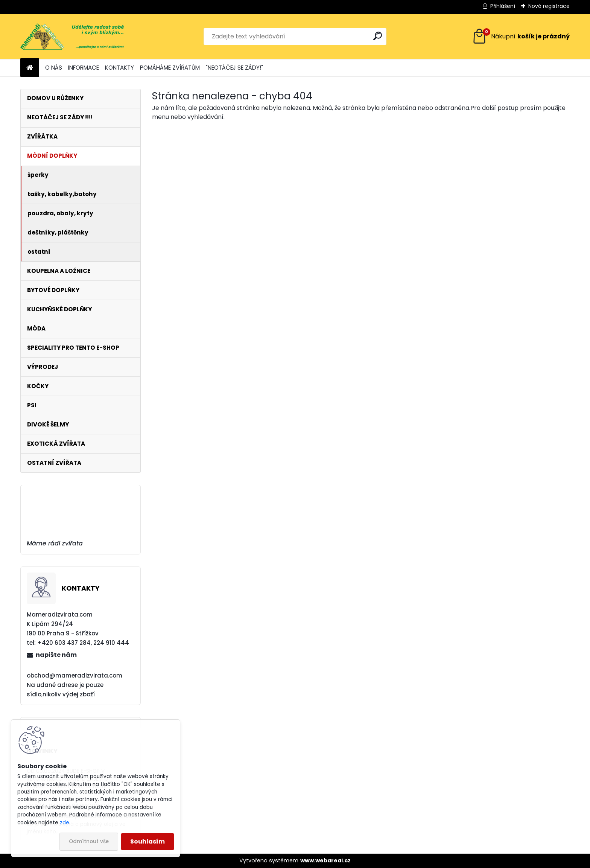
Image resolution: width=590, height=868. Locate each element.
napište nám (56, 655)
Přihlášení (503, 6)
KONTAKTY (119, 68)
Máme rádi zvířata (55, 543)
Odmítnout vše (89, 841)
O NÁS (54, 68)
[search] (378, 36)
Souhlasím (147, 841)
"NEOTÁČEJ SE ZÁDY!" (234, 68)
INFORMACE (84, 68)
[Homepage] (30, 68)
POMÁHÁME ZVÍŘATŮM (170, 68)
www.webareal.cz (325, 860)
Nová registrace (549, 6)
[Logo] (72, 37)
